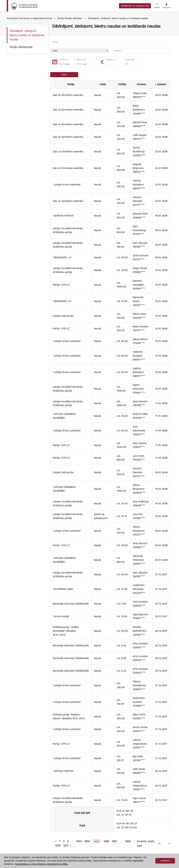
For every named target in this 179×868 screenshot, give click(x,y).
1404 (87, 841)
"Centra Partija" (61, 616)
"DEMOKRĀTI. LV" (62, 257)
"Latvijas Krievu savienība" (67, 185)
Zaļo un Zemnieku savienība (68, 95)
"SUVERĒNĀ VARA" (63, 589)
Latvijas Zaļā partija (63, 316)
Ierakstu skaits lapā (146, 843)
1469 (128, 841)
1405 (97, 841)
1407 (114, 841)
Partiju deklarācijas (21, 47)
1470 (58, 846)
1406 (106, 841)
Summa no (111, 60)
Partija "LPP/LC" (62, 285)
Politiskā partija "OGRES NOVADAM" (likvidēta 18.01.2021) (66, 631)
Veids (103, 84)
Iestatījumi (167, 6)
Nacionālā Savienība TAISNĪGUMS (71, 604)
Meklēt (157, 6)
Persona (141, 84)
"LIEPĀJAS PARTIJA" (63, 216)
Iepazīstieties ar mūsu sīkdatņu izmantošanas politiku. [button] (42, 864)
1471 (66, 846)
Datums (162, 84)
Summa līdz (130, 60)
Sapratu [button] (165, 861)
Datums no (64, 60)
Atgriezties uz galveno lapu (135, 6)
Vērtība (122, 84)
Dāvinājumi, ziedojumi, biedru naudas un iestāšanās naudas (27, 35)
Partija (71, 84)
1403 (79, 841)
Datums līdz (81, 60)
